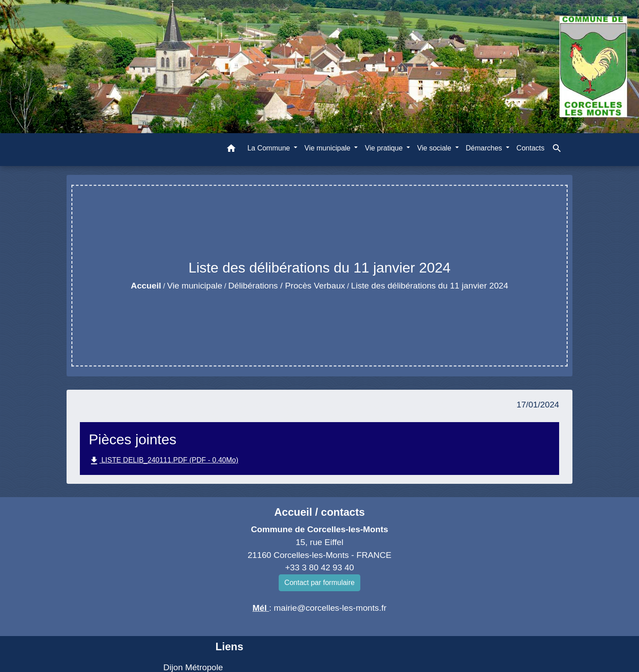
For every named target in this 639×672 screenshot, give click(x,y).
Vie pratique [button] (385, 148)
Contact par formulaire (319, 583)
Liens (230, 646)
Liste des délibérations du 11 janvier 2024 (430, 286)
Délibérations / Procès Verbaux (286, 286)
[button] (231, 150)
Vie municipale (194, 286)
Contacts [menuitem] (531, 148)
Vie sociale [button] (435, 148)
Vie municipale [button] (328, 148)
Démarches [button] (485, 148)
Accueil (146, 286)
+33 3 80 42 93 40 (319, 567)
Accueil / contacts (319, 512)
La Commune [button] (270, 148)
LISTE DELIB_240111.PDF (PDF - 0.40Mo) (164, 461)
